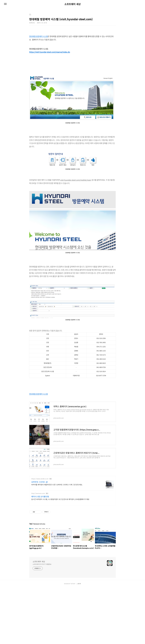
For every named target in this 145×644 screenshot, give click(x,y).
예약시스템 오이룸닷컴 (40, 525)
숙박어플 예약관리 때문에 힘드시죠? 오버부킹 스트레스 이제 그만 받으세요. (57, 513)
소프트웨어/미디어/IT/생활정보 (42, 592)
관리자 (79, 612)
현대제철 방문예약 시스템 (38, 36)
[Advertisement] (72, 488)
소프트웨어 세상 (73, 4)
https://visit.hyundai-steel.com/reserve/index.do (50, 52)
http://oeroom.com (38, 522)
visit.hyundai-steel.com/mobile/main (76, 180)
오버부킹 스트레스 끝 (40, 510)
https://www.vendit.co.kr (40, 507)
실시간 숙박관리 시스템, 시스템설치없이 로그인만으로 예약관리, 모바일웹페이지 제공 (60, 527)
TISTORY (73, 612)
